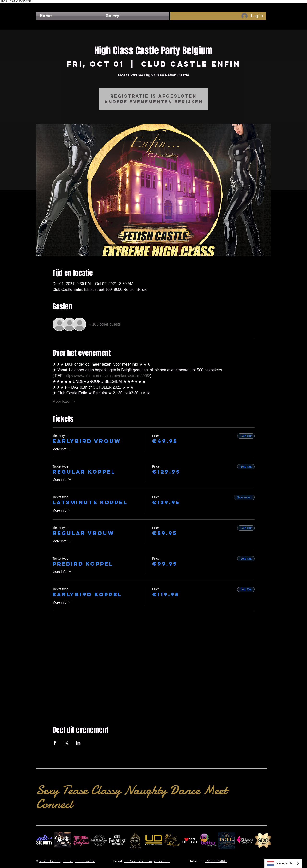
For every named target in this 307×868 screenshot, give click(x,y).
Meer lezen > (64, 401)
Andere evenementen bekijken (154, 102)
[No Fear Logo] (44, 840)
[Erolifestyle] (190, 840)
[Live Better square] (208, 840)
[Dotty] (227, 840)
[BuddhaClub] (136, 840)
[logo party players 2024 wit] (99, 840)
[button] (135, 16)
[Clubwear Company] (245, 840)
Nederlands (280, 863)
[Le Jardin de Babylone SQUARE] (81, 840)
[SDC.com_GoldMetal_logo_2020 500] (263, 840)
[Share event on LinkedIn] (78, 743)
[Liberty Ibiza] (63, 840)
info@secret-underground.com (147, 861)
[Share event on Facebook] (55, 743)
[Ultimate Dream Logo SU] (154, 840)
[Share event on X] (67, 743)
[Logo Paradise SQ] (117, 840)
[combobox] (283, 863)
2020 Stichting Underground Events (67, 861)
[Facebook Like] (45, 5)
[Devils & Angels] (172, 840)
